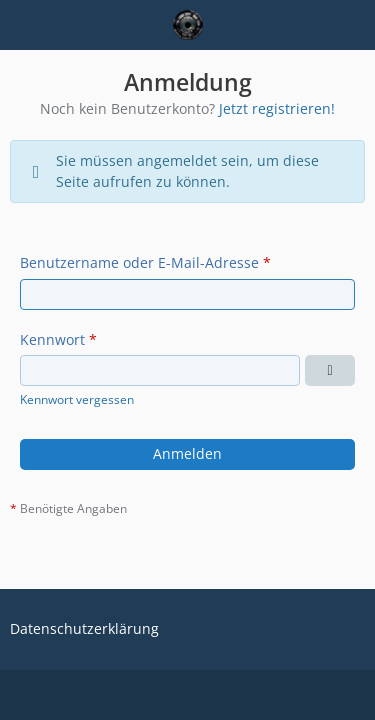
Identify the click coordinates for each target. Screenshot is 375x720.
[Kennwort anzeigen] (330, 370)
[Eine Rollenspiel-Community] (188, 25)
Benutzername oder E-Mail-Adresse (139, 262)
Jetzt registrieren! (277, 108)
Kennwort (52, 339)
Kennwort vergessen (77, 399)
